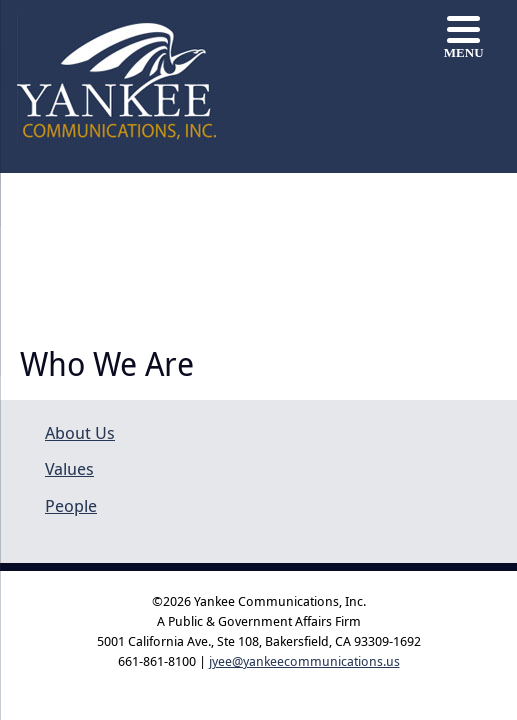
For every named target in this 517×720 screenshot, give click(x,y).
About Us (80, 432)
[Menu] (463, 37)
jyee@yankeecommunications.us (304, 661)
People (71, 505)
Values (69, 468)
